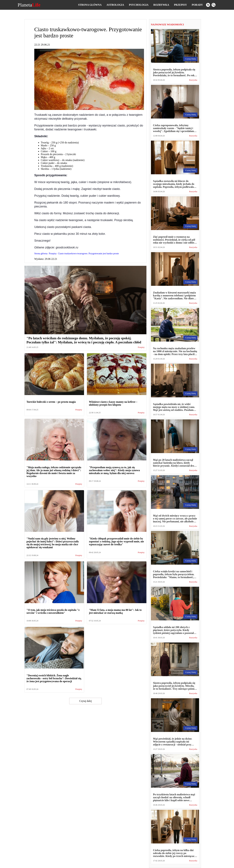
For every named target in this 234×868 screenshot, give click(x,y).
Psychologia (139, 5)
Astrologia (115, 5)
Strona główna (90, 5)
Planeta (29, 5)
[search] (214, 5)
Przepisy (180, 5)
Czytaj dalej (86, 701)
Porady (197, 5)
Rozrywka (161, 5)
